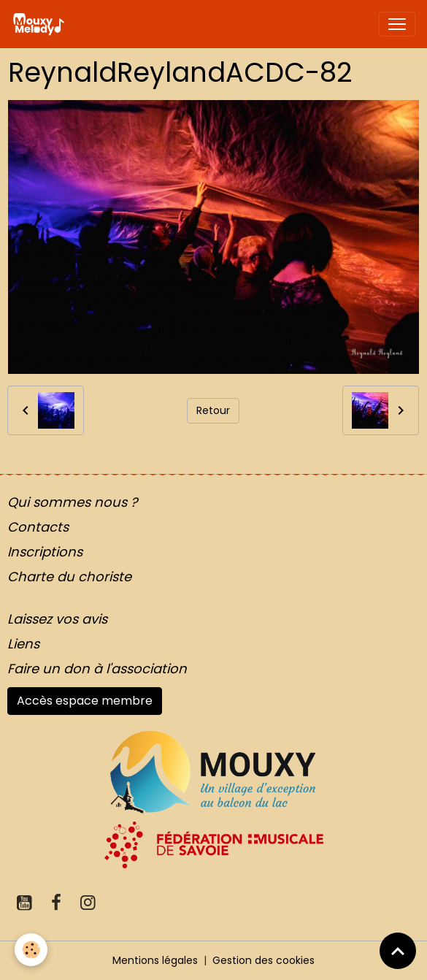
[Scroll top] (398, 951)
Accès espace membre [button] (85, 701)
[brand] (41, 24)
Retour (213, 410)
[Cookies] (31, 950)
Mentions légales (155, 960)
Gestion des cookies (263, 960)
